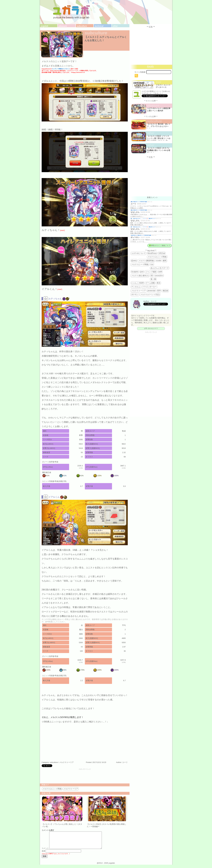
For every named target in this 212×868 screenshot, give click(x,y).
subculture (82, 26)
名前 (43, 854)
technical (99, 26)
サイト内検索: (140, 72)
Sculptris (135, 272)
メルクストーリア (66, 762)
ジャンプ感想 (151, 272)
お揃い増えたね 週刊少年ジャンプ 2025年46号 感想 (141, 235)
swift (160, 272)
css (152, 264)
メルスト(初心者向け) (140, 276)
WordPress (152, 253)
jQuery (134, 260)
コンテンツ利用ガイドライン (61, 69)
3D (152, 275)
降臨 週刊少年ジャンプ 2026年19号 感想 (139, 202)
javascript (151, 291)
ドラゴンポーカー (149, 287)
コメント (45, 852)
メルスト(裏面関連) (146, 261)
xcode (159, 260)
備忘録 (165, 291)
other (115, 26)
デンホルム (136, 287)
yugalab (44, 26)
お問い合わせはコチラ (151, 328)
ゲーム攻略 (150, 283)
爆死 (165, 261)
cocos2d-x (159, 275)
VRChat (162, 253)
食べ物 (153, 279)
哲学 (159, 291)
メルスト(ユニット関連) (52, 789)
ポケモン (135, 294)
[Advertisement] (85, 776)
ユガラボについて (138, 253)
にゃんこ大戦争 (138, 283)
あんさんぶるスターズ (160, 268)
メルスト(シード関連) (140, 264)
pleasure (63, 26)
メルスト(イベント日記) (150, 294)
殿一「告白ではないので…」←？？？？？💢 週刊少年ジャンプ (143, 218)
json (142, 272)
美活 (158, 283)
